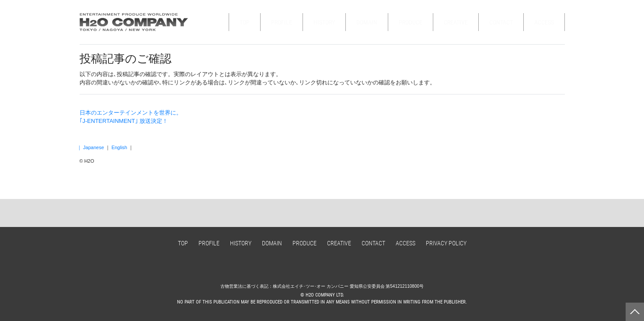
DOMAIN (367, 22)
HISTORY (324, 22)
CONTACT (501, 22)
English (119, 147)
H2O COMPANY (134, 22)
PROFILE (282, 22)
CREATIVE (456, 22)
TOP (245, 22)
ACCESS (544, 22)
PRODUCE (411, 22)
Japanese (94, 147)
